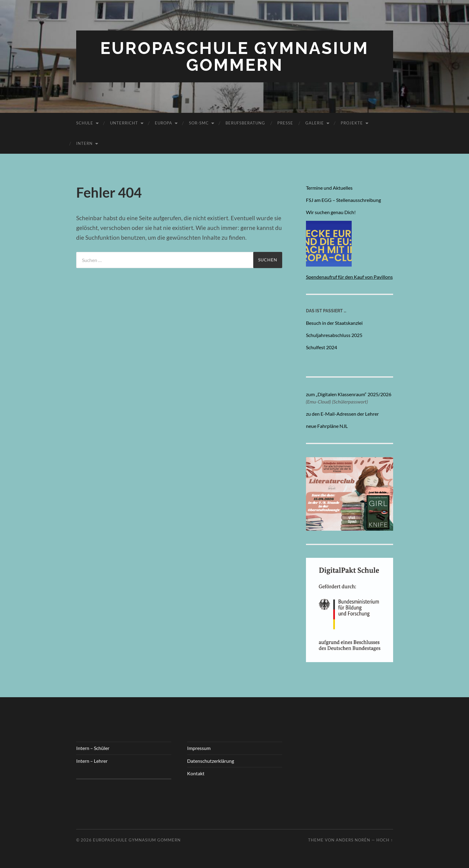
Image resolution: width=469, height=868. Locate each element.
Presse (285, 123)
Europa (163, 123)
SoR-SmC (199, 123)
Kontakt (196, 773)
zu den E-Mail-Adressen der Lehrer (342, 414)
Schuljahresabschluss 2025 (334, 335)
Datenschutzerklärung (211, 761)
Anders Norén (353, 840)
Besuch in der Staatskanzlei (334, 323)
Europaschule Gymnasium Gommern (234, 56)
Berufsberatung (245, 123)
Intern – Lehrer (92, 761)
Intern (84, 143)
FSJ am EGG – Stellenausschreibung (343, 200)
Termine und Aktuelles (329, 188)
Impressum (199, 748)
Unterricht (124, 123)
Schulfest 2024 (322, 347)
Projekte (352, 123)
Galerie (315, 123)
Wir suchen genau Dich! (331, 212)
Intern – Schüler (93, 748)
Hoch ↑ (385, 840)
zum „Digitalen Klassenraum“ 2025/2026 (349, 394)
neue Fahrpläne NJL (327, 426)
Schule (85, 123)
